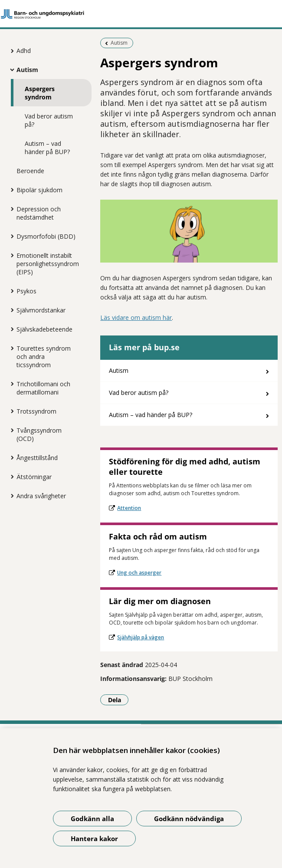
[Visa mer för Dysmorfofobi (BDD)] (10, 236)
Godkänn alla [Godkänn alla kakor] (92, 819)
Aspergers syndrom (40, 93)
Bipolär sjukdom (39, 190)
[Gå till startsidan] (141, 14)
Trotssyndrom (36, 411)
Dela (118, 700)
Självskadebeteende (44, 329)
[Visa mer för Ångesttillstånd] (10, 457)
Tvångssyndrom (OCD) (39, 434)
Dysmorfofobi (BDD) (46, 236)
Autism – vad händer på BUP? (47, 148)
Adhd (24, 51)
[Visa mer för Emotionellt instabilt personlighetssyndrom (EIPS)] (10, 255)
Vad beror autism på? (49, 120)
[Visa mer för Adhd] (10, 51)
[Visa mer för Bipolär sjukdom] (10, 190)
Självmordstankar (41, 310)
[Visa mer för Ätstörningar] (10, 477)
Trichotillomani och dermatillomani (43, 388)
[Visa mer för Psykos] (10, 291)
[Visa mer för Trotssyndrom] (10, 411)
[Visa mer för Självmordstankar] (10, 310)
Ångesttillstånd (37, 458)
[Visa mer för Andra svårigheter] (10, 496)
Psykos (26, 291)
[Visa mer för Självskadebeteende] (10, 329)
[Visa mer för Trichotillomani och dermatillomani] (10, 384)
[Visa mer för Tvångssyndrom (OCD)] (10, 430)
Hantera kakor (94, 838)
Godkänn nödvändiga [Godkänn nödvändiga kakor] (189, 819)
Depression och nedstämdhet (39, 213)
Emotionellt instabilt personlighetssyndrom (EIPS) (48, 264)
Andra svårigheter (41, 496)
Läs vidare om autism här (136, 317)
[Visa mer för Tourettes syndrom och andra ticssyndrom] (10, 348)
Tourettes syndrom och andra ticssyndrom (44, 357)
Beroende (30, 171)
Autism (27, 70)
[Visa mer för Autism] (10, 69)
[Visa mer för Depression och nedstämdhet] (10, 209)
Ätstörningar (34, 477)
